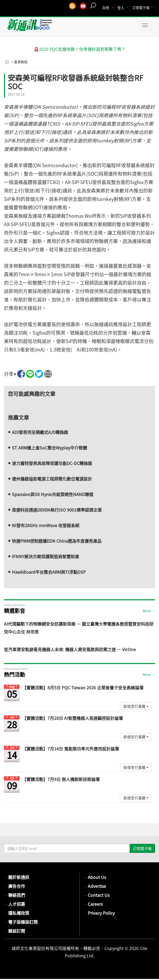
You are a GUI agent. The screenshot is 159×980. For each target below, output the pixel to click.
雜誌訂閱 (15, 931)
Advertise (95, 886)
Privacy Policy (99, 913)
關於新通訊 (17, 877)
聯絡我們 (15, 895)
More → (149, 611)
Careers (93, 904)
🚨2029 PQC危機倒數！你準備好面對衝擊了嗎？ (80, 49)
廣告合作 (15, 886)
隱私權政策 (17, 913)
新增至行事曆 (136, 706)
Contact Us (97, 895)
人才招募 (15, 904)
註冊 (106, 8)
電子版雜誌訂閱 (21, 922)
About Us (95, 877)
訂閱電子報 (141, 8)
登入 (121, 8)
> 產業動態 (20, 62)
